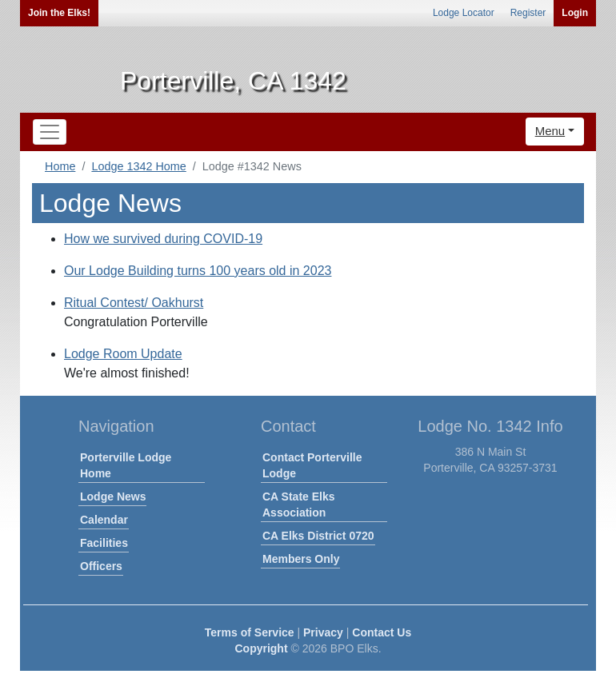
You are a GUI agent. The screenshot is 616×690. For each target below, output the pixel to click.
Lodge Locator (464, 13)
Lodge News (113, 497)
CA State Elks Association (299, 505)
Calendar (104, 520)
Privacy (323, 632)
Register (528, 13)
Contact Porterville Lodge (312, 465)
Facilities (104, 543)
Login (575, 13)
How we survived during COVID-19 (163, 239)
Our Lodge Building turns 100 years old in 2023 (198, 271)
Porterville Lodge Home (126, 465)
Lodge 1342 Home (138, 166)
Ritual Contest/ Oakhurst (134, 303)
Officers (101, 566)
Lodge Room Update (123, 354)
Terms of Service (250, 632)
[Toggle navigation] (50, 132)
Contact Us (382, 632)
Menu (550, 131)
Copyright (261, 648)
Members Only (301, 559)
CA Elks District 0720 (318, 536)
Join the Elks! (59, 13)
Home (60, 166)
